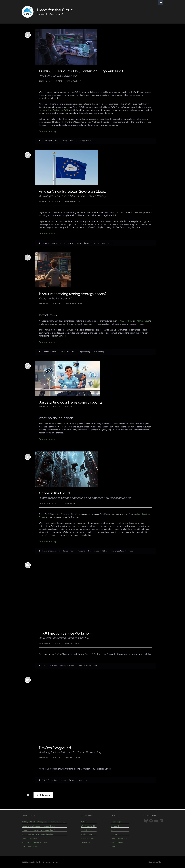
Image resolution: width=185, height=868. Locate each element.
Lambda (72, 666)
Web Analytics (89, 141)
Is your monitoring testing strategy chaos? (73, 294)
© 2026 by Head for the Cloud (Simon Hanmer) (38, 862)
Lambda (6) (115, 826)
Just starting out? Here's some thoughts (71, 403)
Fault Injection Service (121, 551)
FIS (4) (113, 847)
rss (57, 862)
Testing (81, 551)
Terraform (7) (116, 822)
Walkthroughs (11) (88, 826)
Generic (69, 407)
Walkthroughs (77, 304)
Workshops (75, 643)
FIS (68, 352)
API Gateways (143, 321)
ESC (72, 243)
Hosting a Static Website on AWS (53, 110)
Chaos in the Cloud (54, 493)
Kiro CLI (74, 141)
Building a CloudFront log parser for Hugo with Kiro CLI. (83, 71)
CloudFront (47, 141)
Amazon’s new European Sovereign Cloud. (72, 192)
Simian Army (69, 551)
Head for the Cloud (55, 10)
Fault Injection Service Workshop (65, 633)
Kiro (65, 141)
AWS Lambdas (126, 321)
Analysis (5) (85, 830)
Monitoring (99, 352)
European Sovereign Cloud (54, 243)
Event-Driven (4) (117, 842)
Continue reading (47, 131)
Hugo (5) (114, 834)
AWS (68, 81)
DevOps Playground (88, 666)
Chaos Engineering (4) (119, 838)
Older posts (43, 795)
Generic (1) (85, 842)
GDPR (111, 243)
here (110, 113)
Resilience (94, 551)
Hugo (57, 141)
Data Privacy (83, 243)
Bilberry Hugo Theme (156, 862)
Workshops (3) (87, 834)
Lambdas (45, 352)
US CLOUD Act (99, 243)
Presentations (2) (88, 838)
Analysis (75, 81)
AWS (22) (84, 822)
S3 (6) (113, 830)
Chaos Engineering (81, 352)
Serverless (57, 352)
